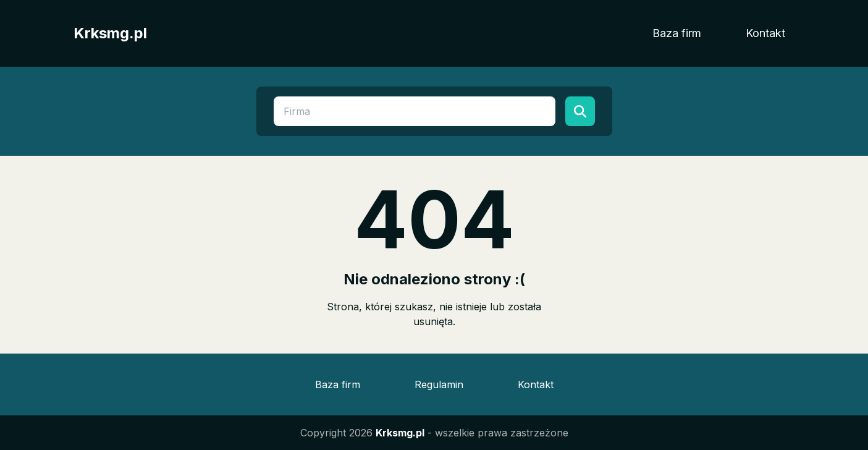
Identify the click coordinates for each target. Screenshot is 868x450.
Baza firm (677, 33)
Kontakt (765, 33)
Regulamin (439, 384)
